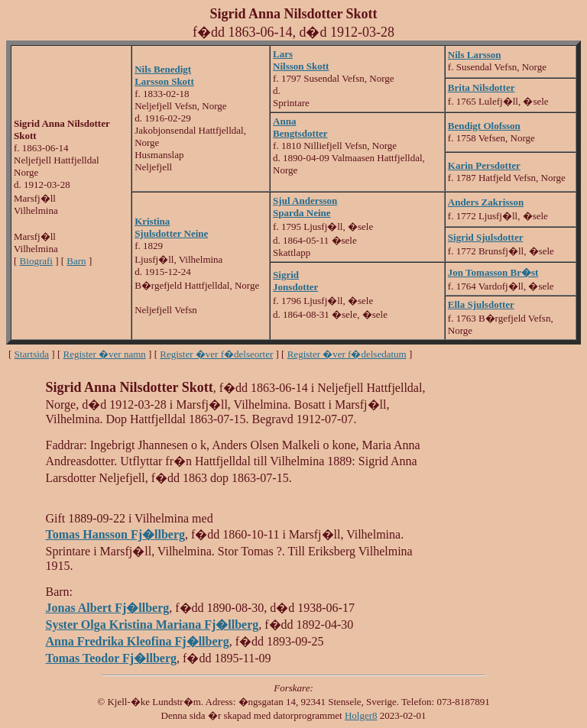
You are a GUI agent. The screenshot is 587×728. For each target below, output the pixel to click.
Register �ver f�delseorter (216, 354)
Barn (76, 261)
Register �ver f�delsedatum (347, 354)
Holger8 (361, 715)
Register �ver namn (105, 354)
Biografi (36, 261)
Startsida (32, 354)
